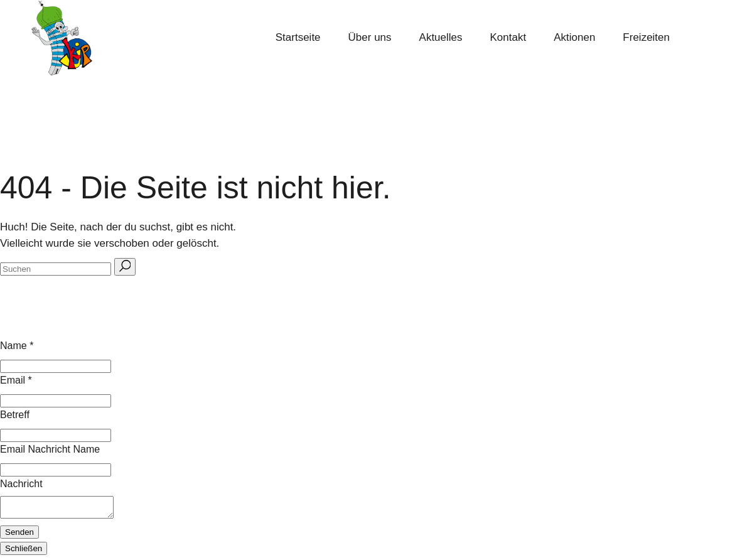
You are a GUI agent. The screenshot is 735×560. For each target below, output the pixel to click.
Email (16, 380)
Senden (19, 536)
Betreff (15, 415)
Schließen (24, 552)
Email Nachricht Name (50, 449)
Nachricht (21, 484)
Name (17, 346)
